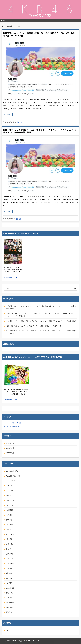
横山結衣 (9, 573)
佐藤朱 (9, 495)
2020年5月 (10, 453)
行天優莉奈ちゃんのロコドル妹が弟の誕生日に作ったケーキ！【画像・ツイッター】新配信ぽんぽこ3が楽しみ (41, 332)
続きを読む (7, 114)
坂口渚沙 (9, 515)
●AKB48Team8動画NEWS (12, 426)
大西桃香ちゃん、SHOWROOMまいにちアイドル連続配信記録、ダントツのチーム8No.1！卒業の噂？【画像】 (41, 307)
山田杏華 (9, 544)
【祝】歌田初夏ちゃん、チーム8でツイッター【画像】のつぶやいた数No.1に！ (35, 326)
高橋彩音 (9, 612)
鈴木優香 (9, 607)
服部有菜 (19, 122)
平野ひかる (10, 564)
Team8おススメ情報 (13, 476)
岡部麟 (9, 549)
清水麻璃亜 (10, 588)
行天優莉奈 (10, 603)
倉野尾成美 (10, 500)
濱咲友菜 (9, 593)
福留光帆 (9, 598)
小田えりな (10, 534)
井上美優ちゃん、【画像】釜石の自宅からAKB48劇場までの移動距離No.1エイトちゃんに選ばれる (41, 321)
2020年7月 (10, 443)
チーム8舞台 (11, 481)
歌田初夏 (9, 578)
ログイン (9, 630)
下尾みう (9, 486)
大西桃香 (9, 520)
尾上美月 (9, 539)
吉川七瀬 (9, 505)
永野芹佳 (9, 583)
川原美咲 (9, 554)
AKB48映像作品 (12, 471)
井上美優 (9, 491)
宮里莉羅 (9, 525)
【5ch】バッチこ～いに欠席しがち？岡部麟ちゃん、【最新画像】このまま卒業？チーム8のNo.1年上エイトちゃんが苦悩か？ (41, 315)
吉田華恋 (9, 510)
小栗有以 (9, 529)
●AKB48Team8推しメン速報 (12, 423)
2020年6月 (10, 448)
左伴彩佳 (9, 559)
